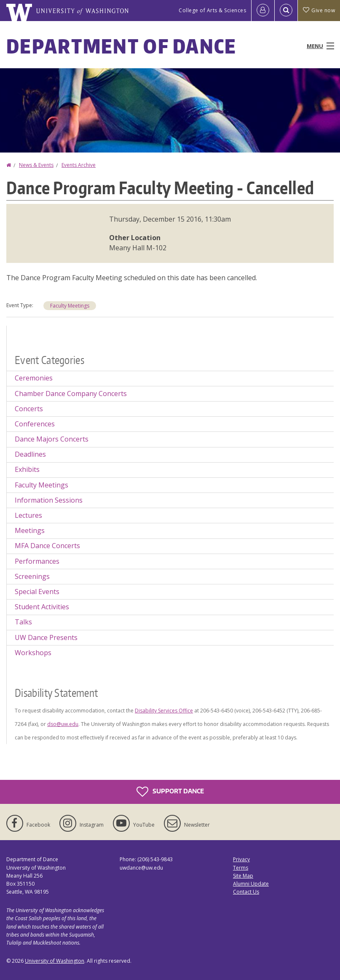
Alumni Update (251, 884)
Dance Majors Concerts (52, 439)
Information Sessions (49, 500)
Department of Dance (122, 46)
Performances (37, 561)
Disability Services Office (164, 711)
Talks (23, 622)
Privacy (241, 859)
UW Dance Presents (46, 637)
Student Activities (42, 607)
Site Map (243, 876)
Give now (319, 10)
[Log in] (263, 11)
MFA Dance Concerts (47, 546)
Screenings (32, 576)
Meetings (30, 530)
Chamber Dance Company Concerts (71, 394)
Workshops (33, 653)
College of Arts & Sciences (212, 10)
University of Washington (55, 961)
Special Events (37, 592)
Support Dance (170, 792)
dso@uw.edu (63, 724)
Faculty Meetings (70, 306)
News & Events (36, 165)
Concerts (29, 409)
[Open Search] (286, 11)
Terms (241, 868)
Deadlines (30, 454)
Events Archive (79, 165)
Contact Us (246, 892)
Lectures (28, 515)
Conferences (35, 424)
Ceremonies (34, 378)
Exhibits (27, 469)
